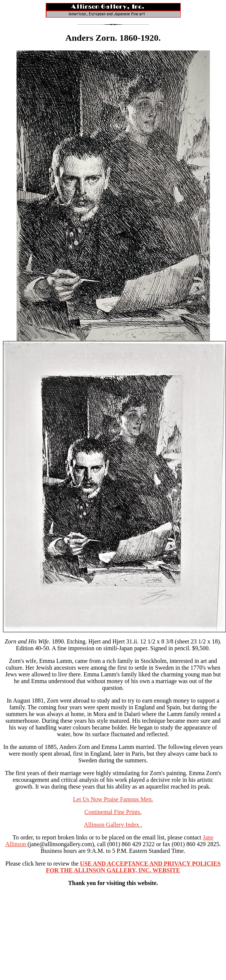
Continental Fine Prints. (113, 812)
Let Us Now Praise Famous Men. (113, 799)
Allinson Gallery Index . (113, 825)
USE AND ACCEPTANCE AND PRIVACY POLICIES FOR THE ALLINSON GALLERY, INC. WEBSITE (133, 867)
